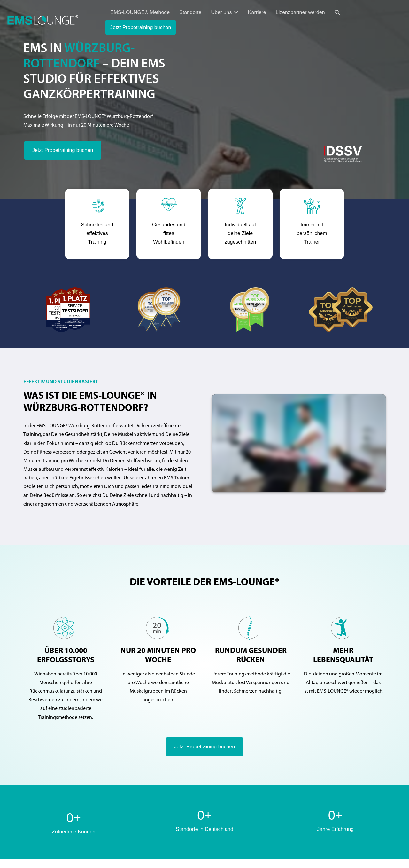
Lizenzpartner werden (300, 12)
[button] (337, 12)
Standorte (190, 12)
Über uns (224, 12)
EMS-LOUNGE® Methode (140, 12)
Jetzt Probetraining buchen (141, 27)
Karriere (257, 12)
